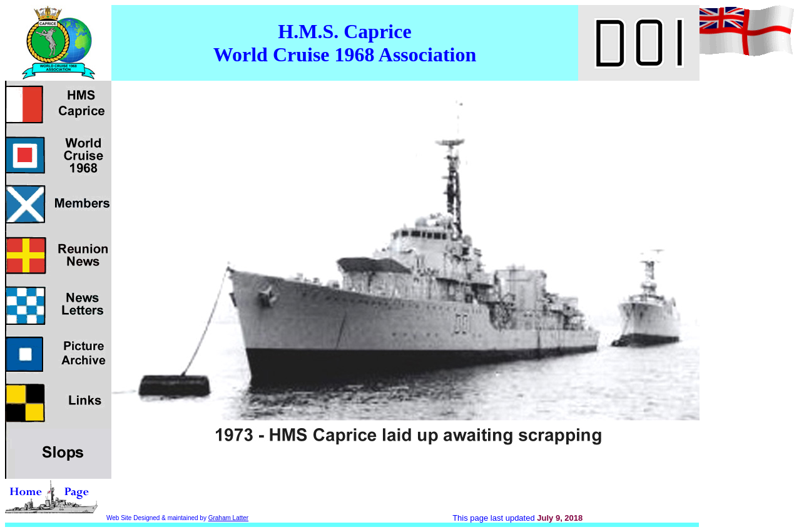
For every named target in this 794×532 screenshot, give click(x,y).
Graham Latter (228, 518)
